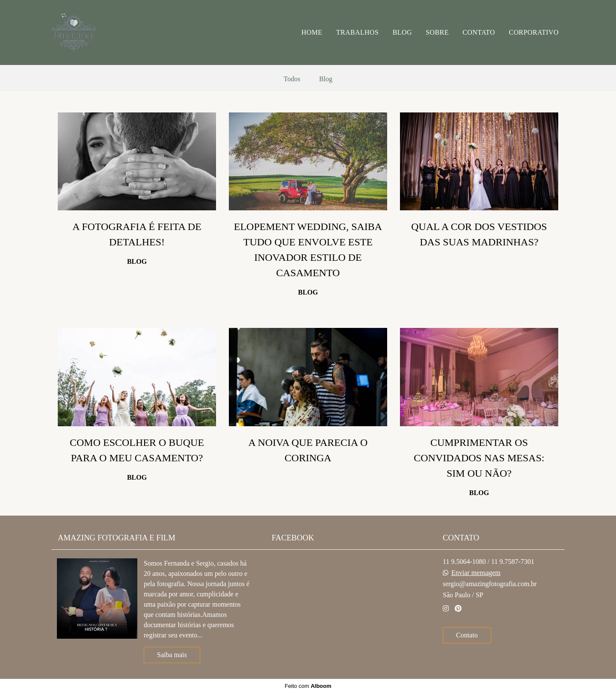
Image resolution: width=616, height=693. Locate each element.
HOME (312, 32)
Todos (292, 79)
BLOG (402, 32)
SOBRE (437, 32)
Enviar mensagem (476, 573)
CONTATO (479, 32)
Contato (467, 635)
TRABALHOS (358, 32)
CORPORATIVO (534, 32)
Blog (326, 79)
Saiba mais (172, 655)
